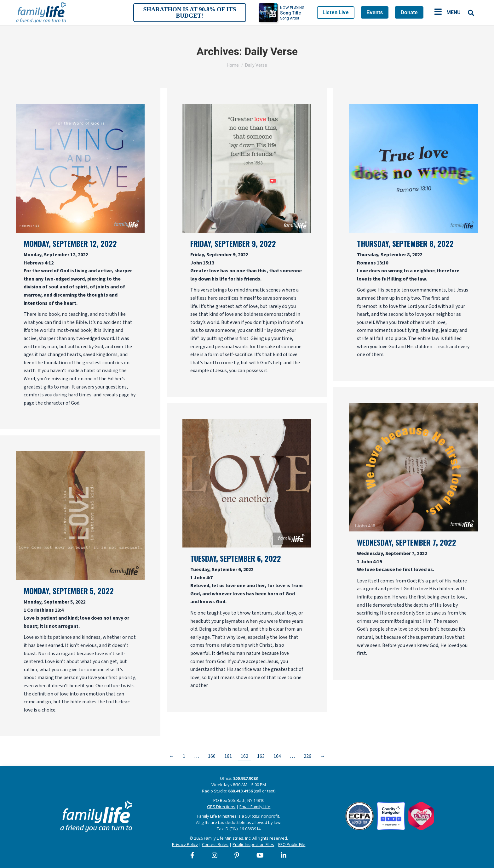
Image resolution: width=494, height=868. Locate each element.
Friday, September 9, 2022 (233, 243)
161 (228, 756)
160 (212, 756)
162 (244, 756)
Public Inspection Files (253, 844)
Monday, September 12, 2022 (70, 243)
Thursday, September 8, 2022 (405, 243)
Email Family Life (255, 807)
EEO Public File (292, 844)
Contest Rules (215, 844)
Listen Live (336, 12)
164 (277, 756)
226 (307, 756)
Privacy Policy (185, 844)
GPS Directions (221, 807)
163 (261, 756)
